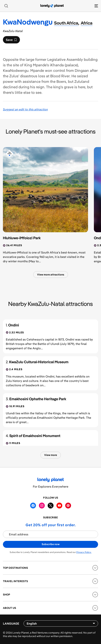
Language (11, 623)
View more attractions (51, 275)
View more (51, 455)
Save (11, 41)
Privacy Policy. (84, 552)
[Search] (6, 6)
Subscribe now (51, 544)
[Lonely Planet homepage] (52, 6)
